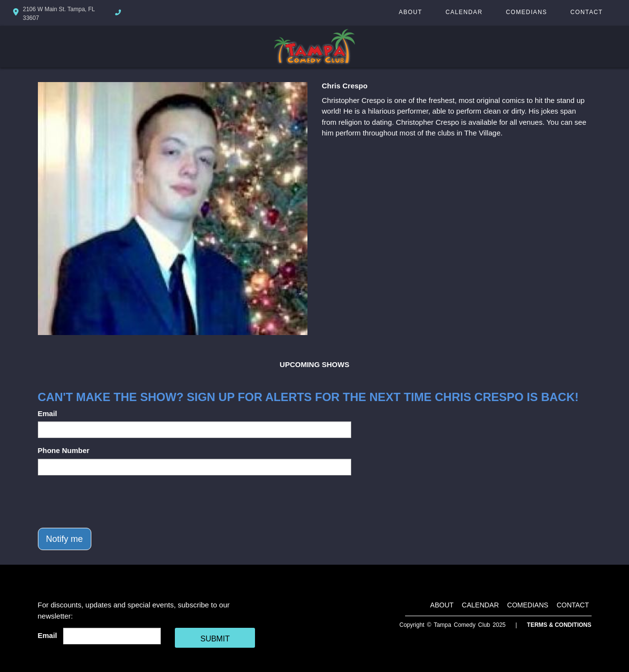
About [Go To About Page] (410, 12)
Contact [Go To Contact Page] (586, 12)
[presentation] (112, 502)
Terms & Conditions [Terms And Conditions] (559, 625)
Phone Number (64, 450)
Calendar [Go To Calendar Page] (464, 12)
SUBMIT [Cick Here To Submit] (215, 639)
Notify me (65, 539)
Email (48, 413)
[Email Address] (112, 636)
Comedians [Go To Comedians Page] (526, 12)
